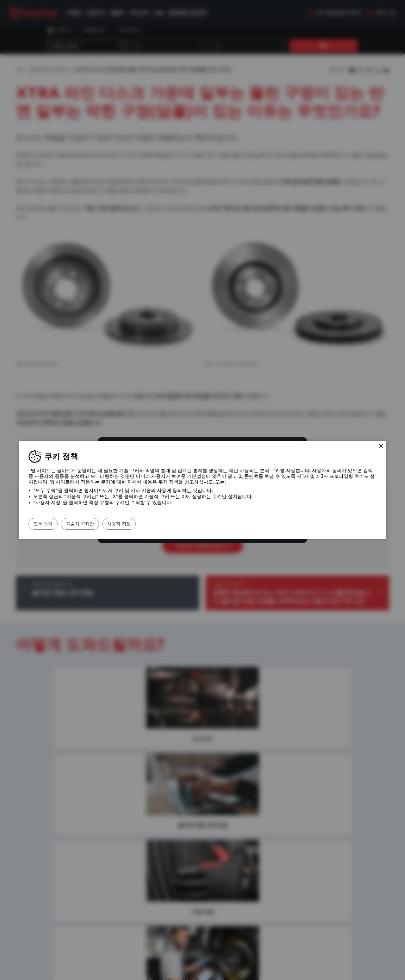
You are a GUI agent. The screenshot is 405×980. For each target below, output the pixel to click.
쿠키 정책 (168, 482)
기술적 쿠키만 (94, 524)
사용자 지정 (142, 524)
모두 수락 (48, 524)
